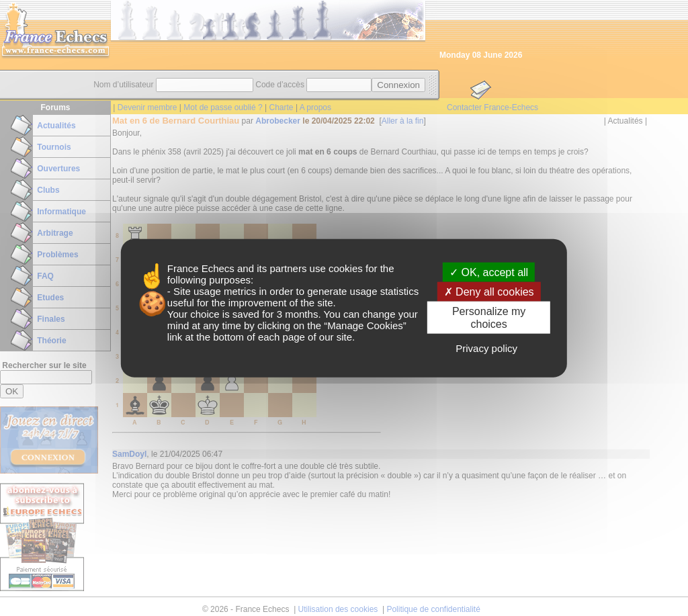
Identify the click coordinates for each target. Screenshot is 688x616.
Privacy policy (486, 348)
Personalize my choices (489, 318)
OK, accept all (489, 272)
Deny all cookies (489, 291)
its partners (282, 268)
